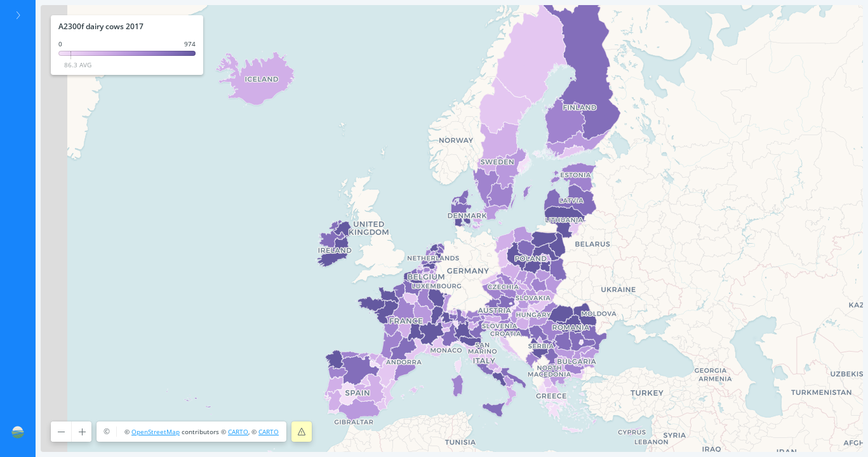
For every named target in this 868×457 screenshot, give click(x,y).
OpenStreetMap (156, 432)
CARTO (238, 432)
